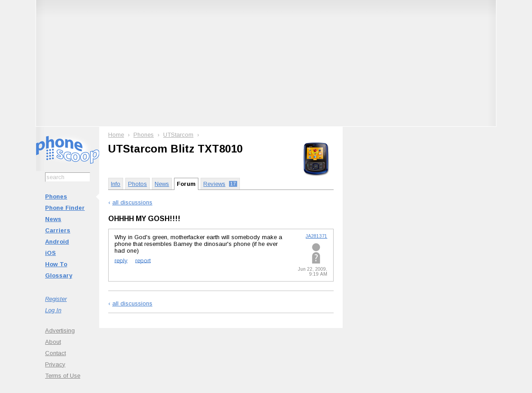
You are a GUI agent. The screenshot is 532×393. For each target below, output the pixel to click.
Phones (56, 196)
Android (57, 242)
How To (56, 264)
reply (121, 260)
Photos (138, 184)
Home (116, 135)
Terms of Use (63, 376)
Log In (53, 310)
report (143, 260)
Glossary (59, 275)
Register (56, 299)
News (53, 219)
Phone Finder (65, 208)
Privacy (55, 364)
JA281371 (316, 236)
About (53, 342)
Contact (55, 353)
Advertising (60, 331)
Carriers (58, 230)
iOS (50, 253)
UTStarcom (178, 135)
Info (116, 184)
